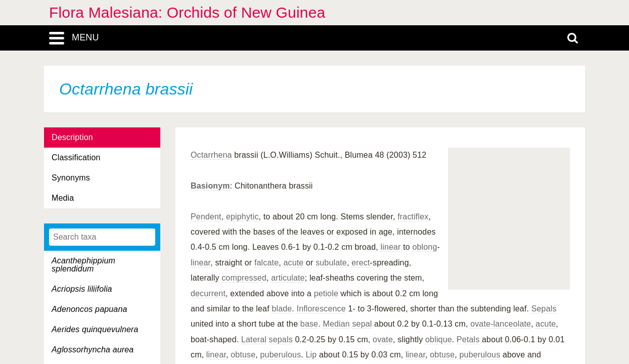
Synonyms (71, 178)
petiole (326, 293)
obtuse (243, 355)
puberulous (281, 355)
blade (282, 309)
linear (390, 247)
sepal (362, 324)
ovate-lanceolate (501, 324)
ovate (383, 339)
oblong (424, 247)
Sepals (544, 309)
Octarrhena (211, 155)
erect (361, 263)
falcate (266, 263)
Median (336, 324)
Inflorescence (321, 309)
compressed (244, 278)
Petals (468, 339)
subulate (331, 263)
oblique (439, 339)
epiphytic (242, 217)
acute (293, 263)
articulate (288, 278)
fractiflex (413, 217)
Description (72, 137)
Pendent (206, 217)
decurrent (208, 293)
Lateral (254, 339)
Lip (311, 355)
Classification (76, 157)
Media (63, 198)
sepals (281, 339)
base (309, 324)
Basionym (210, 186)
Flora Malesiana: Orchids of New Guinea (187, 12)
